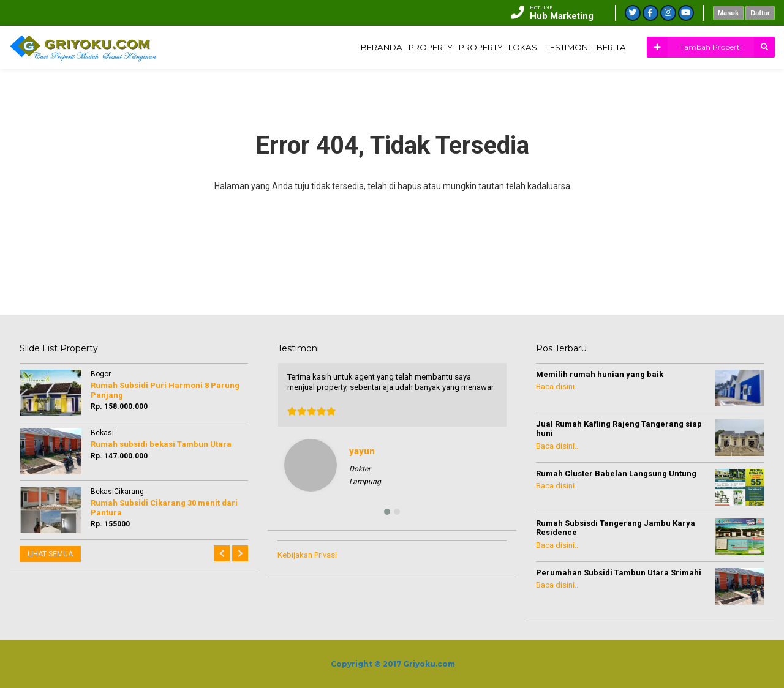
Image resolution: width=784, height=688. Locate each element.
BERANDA (335, 47)
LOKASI (504, 47)
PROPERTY (392, 47)
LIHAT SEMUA (50, 554)
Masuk (728, 13)
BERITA (606, 47)
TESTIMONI (555, 47)
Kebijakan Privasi (307, 555)
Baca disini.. (557, 387)
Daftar (760, 13)
